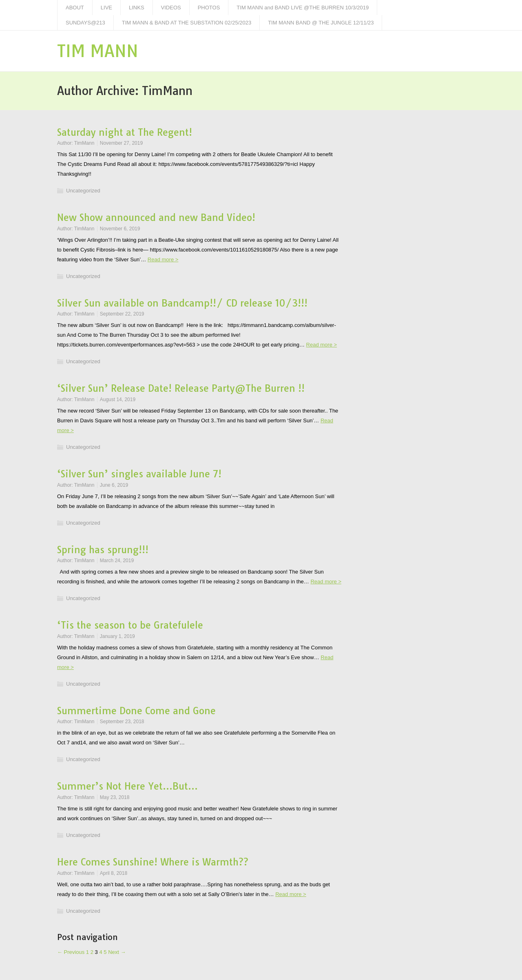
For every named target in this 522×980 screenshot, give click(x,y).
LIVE (106, 8)
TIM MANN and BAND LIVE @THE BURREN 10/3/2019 (303, 8)
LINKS (137, 8)
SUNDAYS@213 (85, 23)
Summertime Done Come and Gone (136, 711)
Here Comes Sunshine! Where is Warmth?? (153, 862)
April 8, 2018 (114, 873)
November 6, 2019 (120, 229)
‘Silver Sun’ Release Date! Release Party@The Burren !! (181, 388)
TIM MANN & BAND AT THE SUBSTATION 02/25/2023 (187, 23)
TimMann (84, 143)
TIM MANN (98, 51)
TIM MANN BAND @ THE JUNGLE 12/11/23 (321, 23)
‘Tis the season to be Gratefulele (130, 625)
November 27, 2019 (121, 143)
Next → (117, 952)
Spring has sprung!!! (103, 550)
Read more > (163, 259)
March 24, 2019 (117, 561)
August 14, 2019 (118, 400)
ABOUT (75, 8)
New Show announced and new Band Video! (156, 217)
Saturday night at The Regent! (125, 132)
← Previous (71, 952)
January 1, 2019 (117, 636)
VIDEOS (171, 8)
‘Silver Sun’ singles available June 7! (139, 474)
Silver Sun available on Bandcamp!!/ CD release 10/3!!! (182, 303)
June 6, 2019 (114, 485)
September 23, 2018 (122, 722)
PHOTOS (209, 8)
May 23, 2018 (115, 797)
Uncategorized (83, 191)
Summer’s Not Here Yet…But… (127, 786)
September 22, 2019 (122, 314)
